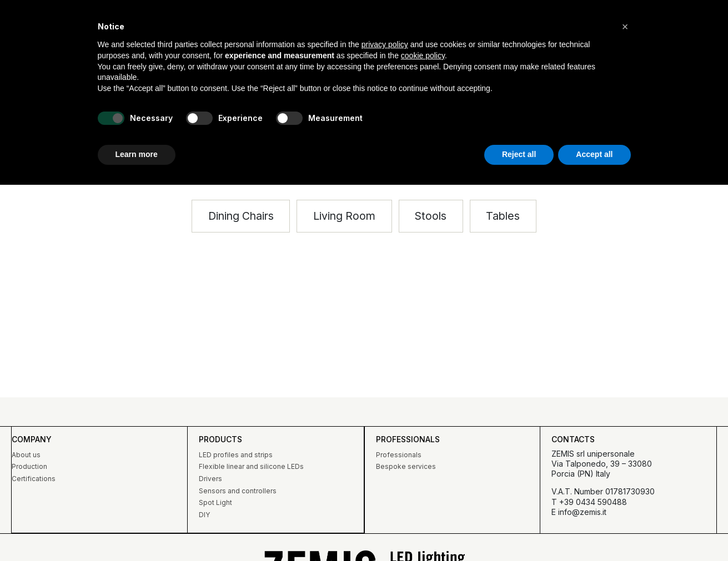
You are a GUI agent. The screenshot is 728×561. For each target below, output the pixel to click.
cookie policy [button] (423, 55)
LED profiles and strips (236, 455)
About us (26, 455)
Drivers (210, 479)
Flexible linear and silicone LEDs (251, 466)
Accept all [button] (594, 154)
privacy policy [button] (385, 44)
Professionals (398, 455)
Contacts (573, 439)
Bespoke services (405, 466)
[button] (344, 217)
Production (29, 466)
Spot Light (215, 502)
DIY (204, 515)
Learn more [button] (137, 154)
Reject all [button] (519, 154)
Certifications (33, 479)
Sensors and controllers (238, 491)
